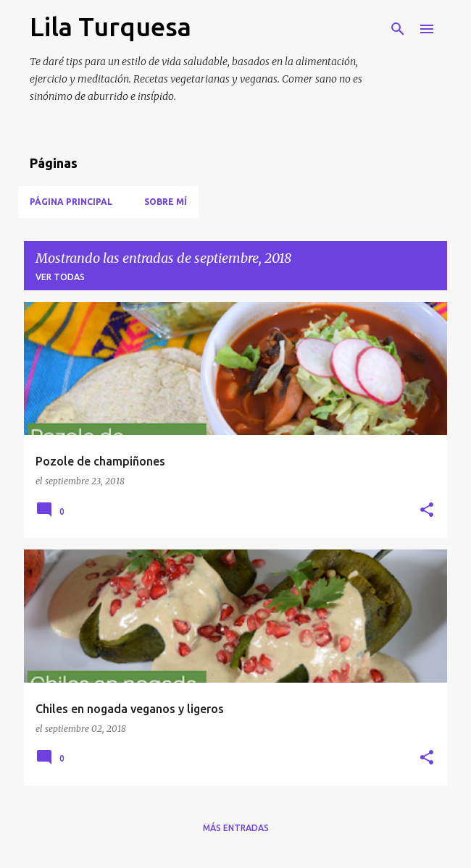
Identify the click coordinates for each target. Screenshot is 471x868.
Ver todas (60, 277)
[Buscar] (398, 29)
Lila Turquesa (111, 26)
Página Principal (71, 202)
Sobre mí (166, 202)
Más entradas (236, 828)
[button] (427, 511)
